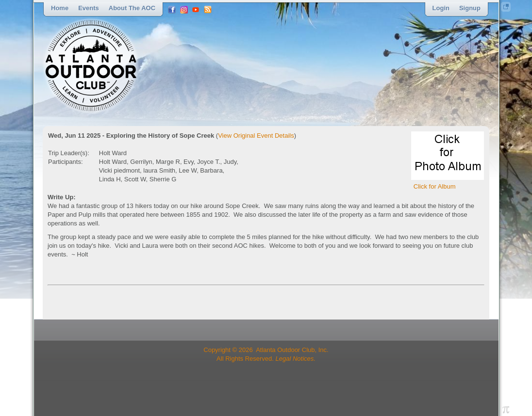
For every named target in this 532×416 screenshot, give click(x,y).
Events (89, 8)
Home (60, 8)
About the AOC (132, 8)
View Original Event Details (256, 136)
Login (441, 8)
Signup (470, 8)
